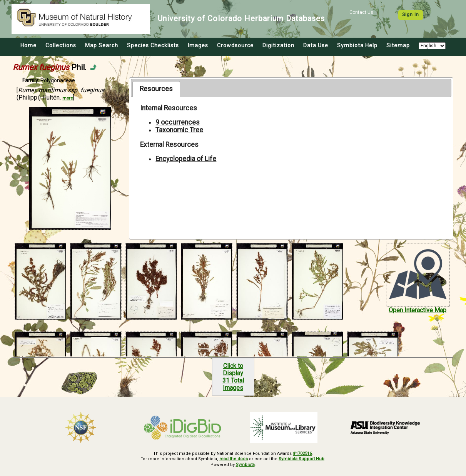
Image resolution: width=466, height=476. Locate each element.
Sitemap (398, 45)
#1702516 (302, 454)
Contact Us (361, 12)
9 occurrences (178, 122)
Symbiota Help (357, 45)
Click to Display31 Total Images (233, 377)
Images (198, 45)
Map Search (102, 45)
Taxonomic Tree (179, 130)
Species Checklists (153, 45)
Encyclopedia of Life (186, 159)
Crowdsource (235, 45)
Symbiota (245, 465)
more (68, 98)
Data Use (316, 45)
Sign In (411, 15)
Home (28, 45)
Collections (61, 45)
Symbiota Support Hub (301, 459)
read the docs (234, 459)
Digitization (278, 45)
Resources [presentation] (156, 89)
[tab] (156, 89)
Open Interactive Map (418, 310)
